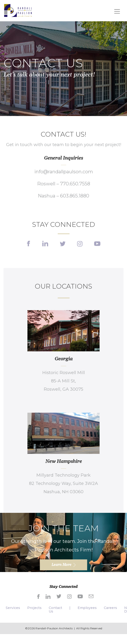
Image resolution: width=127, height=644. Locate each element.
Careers (110, 608)
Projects (34, 608)
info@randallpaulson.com (64, 172)
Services (13, 608)
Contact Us (55, 610)
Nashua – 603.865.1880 (63, 196)
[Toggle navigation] (117, 11)
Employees (87, 608)
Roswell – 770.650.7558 (64, 184)
